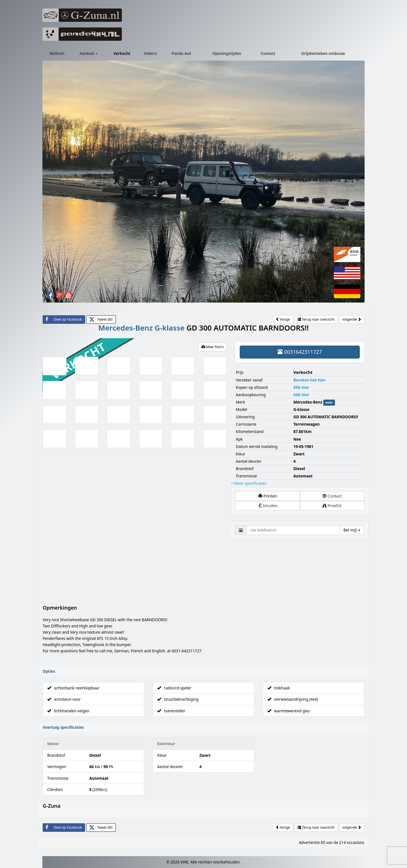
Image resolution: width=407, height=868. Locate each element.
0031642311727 (300, 352)
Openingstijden (227, 53)
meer (329, 402)
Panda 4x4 (181, 53)
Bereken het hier (309, 380)
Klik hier (301, 387)
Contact (268, 53)
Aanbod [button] (89, 53)
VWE (184, 802)
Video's (151, 53)
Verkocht (122, 53)
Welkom (57, 53)
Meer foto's (213, 347)
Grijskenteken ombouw (323, 53)
